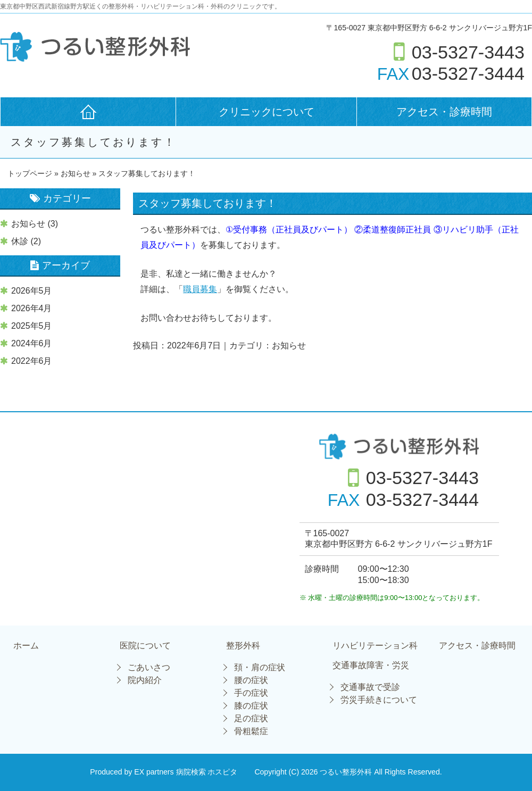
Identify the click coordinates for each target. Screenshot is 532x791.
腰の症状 (251, 680)
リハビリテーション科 (375, 646)
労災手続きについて (379, 700)
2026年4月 (32, 308)
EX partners (154, 772)
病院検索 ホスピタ (207, 772)
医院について (145, 646)
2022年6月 (32, 361)
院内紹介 (145, 680)
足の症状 (251, 718)
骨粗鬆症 (251, 731)
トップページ (30, 173)
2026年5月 (32, 291)
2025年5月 (32, 326)
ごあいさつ (149, 667)
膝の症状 (251, 706)
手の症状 (251, 693)
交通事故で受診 (370, 687)
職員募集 (200, 289)
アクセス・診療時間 (444, 112)
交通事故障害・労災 (371, 665)
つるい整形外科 (347, 772)
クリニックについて (267, 112)
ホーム (26, 646)
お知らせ (76, 173)
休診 (20, 241)
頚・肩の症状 (260, 667)
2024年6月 (32, 343)
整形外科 (243, 646)
